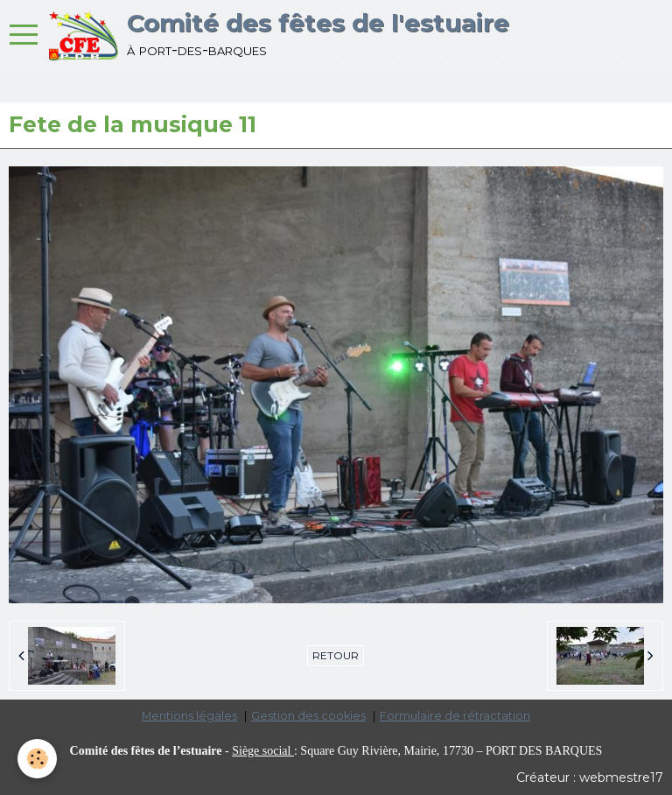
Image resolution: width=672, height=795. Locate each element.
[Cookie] (37, 759)
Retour (336, 655)
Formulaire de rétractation (455, 716)
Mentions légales (189, 716)
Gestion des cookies (308, 716)
